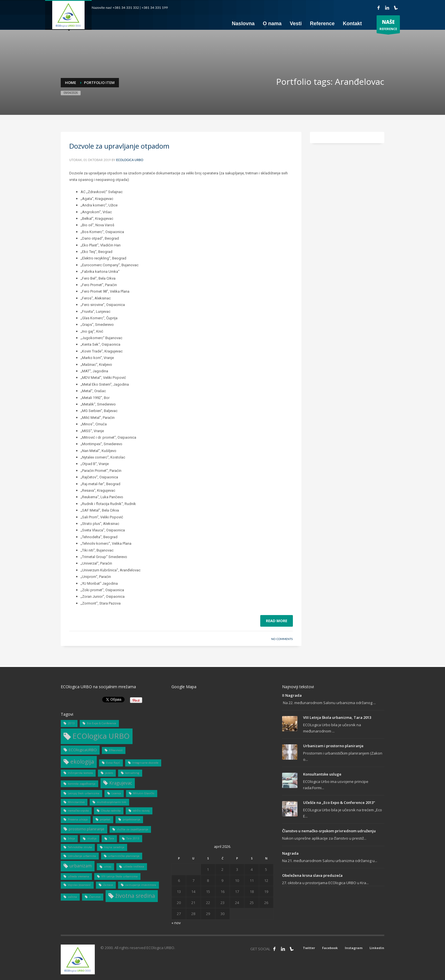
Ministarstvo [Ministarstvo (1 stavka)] (76, 802)
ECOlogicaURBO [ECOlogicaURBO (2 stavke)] (83, 750)
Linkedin (377, 948)
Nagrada (290, 853)
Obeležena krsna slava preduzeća (312, 875)
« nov (176, 923)
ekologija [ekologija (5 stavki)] (82, 762)
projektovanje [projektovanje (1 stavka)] (131, 819)
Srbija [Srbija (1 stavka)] (71, 838)
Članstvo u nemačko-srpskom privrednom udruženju (329, 831)
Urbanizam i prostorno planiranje (333, 746)
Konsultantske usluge (322, 774)
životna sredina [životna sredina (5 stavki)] (135, 896)
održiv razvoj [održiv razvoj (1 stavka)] (141, 811)
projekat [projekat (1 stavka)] (105, 819)
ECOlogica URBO (130, 160)
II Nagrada (292, 695)
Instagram (354, 948)
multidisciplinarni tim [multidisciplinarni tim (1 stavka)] (112, 802)
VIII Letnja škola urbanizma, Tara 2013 (337, 717)
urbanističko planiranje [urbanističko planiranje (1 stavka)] (124, 856)
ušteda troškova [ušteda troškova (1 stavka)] (134, 866)
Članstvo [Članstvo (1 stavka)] (95, 897)
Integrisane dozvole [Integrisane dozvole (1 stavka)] (145, 763)
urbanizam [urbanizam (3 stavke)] (81, 866)
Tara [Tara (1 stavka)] (111, 838)
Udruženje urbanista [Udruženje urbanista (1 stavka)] (82, 856)
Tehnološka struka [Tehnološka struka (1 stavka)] (80, 847)
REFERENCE (388, 26)
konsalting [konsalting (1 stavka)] (132, 773)
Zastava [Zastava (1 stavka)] (108, 885)
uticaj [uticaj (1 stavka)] (108, 866)
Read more (277, 621)
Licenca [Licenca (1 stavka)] (116, 793)
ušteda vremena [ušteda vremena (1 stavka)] (78, 876)
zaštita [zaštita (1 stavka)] (72, 897)
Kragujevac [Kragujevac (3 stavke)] (121, 783)
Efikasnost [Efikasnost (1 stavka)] (116, 750)
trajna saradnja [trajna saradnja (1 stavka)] (114, 847)
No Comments (282, 639)
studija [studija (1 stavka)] (92, 838)
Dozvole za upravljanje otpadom (119, 146)
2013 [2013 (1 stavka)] (71, 723)
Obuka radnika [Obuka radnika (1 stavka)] (111, 811)
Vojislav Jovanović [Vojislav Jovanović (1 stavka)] (79, 885)
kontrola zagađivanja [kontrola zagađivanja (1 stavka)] (82, 784)
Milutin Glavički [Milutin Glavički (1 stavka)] (144, 793)
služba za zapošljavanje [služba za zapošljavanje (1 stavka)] (132, 829)
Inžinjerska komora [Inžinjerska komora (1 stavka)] (80, 773)
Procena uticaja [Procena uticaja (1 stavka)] (78, 819)
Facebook (330, 948)
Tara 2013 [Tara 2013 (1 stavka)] (133, 838)
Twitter (309, 948)
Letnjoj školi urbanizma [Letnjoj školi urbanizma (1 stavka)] (84, 793)
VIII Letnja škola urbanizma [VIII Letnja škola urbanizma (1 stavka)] (119, 876)
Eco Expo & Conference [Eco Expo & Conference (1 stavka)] (101, 723)
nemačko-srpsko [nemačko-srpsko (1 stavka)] (78, 811)
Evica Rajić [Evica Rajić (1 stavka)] (113, 763)
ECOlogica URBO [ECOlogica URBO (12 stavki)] (101, 736)
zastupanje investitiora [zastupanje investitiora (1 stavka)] (141, 885)
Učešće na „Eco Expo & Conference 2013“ (339, 802)
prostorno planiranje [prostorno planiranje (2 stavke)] (87, 829)
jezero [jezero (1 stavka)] (109, 773)
